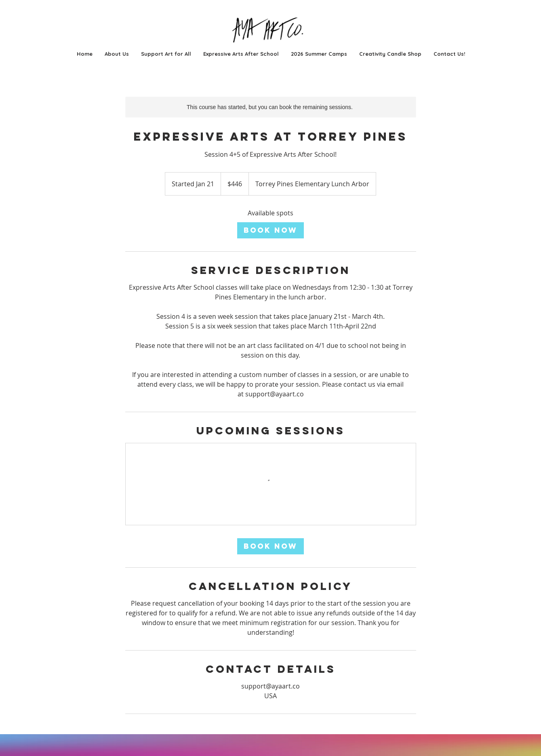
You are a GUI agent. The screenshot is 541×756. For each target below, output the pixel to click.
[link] (270, 230)
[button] (319, 54)
